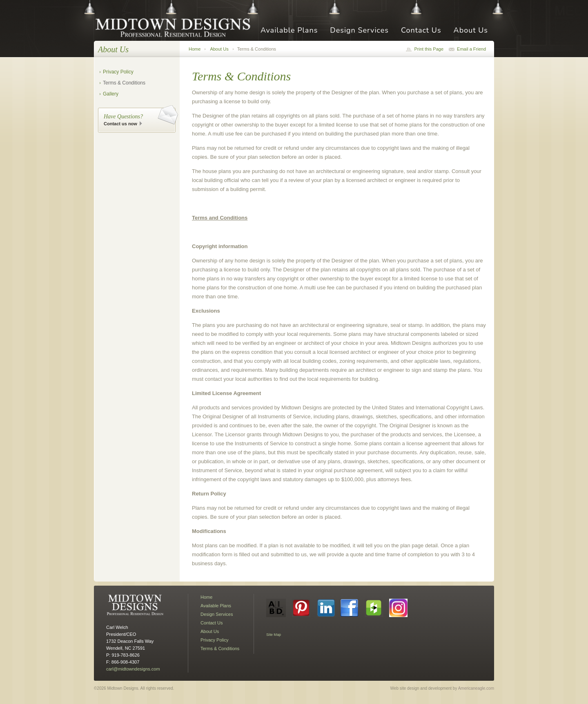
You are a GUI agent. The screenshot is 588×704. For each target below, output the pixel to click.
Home (195, 49)
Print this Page (429, 49)
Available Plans (289, 31)
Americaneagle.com (476, 688)
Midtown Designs (176, 27)
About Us (471, 31)
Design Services (359, 31)
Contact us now (120, 124)
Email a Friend (471, 49)
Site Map (274, 635)
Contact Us (421, 31)
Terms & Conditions (124, 83)
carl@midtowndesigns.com (133, 669)
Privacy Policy (118, 72)
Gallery (111, 94)
